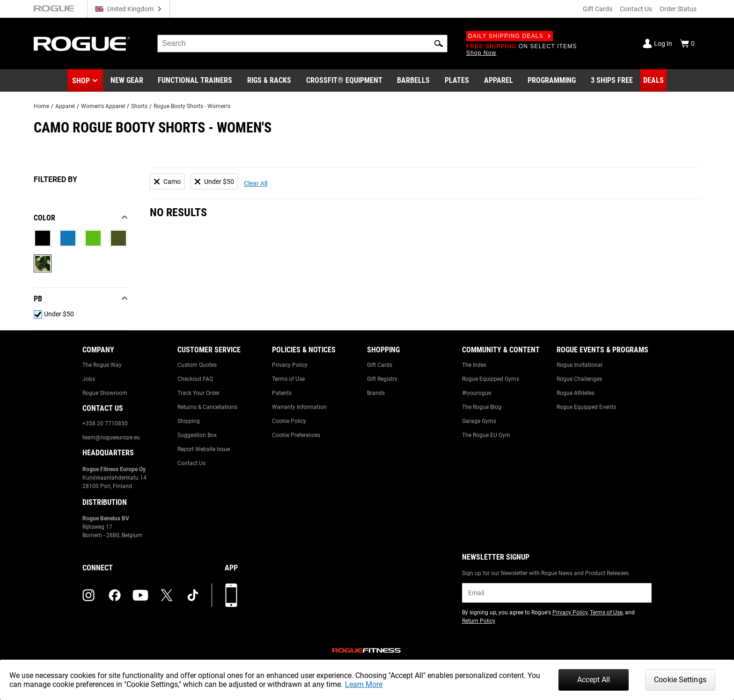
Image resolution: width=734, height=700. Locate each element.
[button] (439, 44)
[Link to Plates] (457, 80)
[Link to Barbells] (413, 80)
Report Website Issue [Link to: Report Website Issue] (204, 449)
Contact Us (636, 9)
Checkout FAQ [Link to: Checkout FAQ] (195, 379)
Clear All (256, 183)
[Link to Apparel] (499, 80)
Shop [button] (81, 81)
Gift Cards (598, 9)
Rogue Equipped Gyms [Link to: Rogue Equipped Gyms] (491, 379)
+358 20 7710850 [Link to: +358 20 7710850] (105, 423)
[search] (302, 44)
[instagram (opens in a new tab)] (88, 595)
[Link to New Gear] (127, 80)
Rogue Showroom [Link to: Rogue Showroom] (105, 393)
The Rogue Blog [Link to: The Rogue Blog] (482, 407)
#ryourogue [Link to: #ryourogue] (477, 393)
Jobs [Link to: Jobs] (89, 379)
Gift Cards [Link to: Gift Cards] (380, 365)
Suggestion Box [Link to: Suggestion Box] (197, 435)
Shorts (139, 106)
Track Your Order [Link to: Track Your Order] (198, 393)
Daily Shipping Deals (510, 36)
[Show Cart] (687, 44)
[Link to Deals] (653, 80)
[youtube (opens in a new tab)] (140, 595)
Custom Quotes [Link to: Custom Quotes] (197, 365)
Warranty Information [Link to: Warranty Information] (299, 407)
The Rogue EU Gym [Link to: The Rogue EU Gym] (486, 435)
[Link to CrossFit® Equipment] (344, 80)
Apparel (65, 106)
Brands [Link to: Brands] (376, 393)
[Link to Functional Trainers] (195, 80)
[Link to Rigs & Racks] (269, 80)
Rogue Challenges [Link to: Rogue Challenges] (579, 379)
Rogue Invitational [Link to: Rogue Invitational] (580, 365)
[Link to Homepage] (82, 44)
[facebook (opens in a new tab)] (115, 595)
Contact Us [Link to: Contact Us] (191, 463)
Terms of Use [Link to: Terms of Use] (288, 379)
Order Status (678, 9)
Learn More (364, 684)
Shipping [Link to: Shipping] (189, 421)
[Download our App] (231, 595)
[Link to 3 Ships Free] (612, 80)
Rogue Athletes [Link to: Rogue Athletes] (576, 393)
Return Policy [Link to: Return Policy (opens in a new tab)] (479, 621)
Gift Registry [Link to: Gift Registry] (382, 379)
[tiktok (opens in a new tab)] (193, 595)
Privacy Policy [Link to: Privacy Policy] (290, 365)
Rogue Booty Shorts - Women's (192, 106)
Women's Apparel (103, 106)
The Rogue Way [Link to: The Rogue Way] (102, 365)
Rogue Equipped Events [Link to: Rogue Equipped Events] (586, 407)
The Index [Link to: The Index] (474, 365)
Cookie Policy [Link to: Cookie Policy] (289, 421)
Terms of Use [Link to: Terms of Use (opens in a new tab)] (606, 612)
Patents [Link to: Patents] (282, 393)
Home (41, 106)
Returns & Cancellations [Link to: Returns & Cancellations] (207, 407)
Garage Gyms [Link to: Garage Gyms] (479, 421)
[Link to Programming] (552, 80)
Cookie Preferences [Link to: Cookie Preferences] (296, 435)
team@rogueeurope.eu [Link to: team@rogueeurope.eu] (111, 437)
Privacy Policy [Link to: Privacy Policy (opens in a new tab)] (570, 612)
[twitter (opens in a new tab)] (167, 595)
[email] (557, 593)
